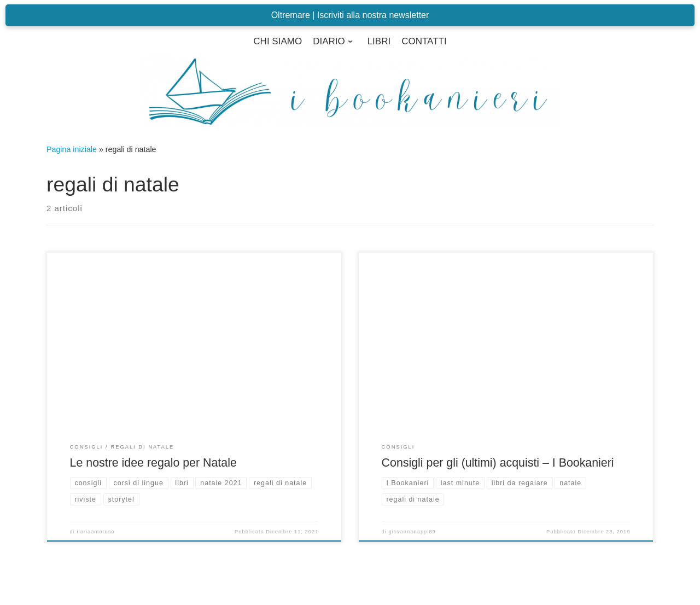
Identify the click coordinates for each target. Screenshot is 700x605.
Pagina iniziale (72, 149)
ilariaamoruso (96, 532)
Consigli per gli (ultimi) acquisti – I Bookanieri (498, 463)
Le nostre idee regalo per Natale (153, 463)
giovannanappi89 (412, 532)
